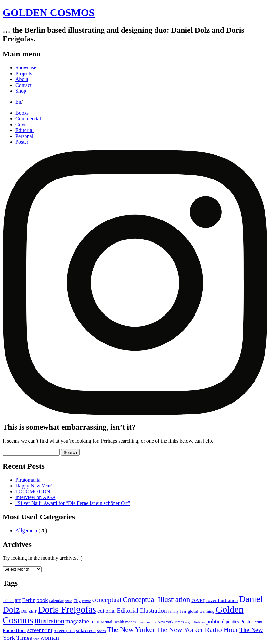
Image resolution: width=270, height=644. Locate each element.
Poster (22, 142)
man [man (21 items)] (95, 622)
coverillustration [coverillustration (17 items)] (222, 600)
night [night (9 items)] (189, 622)
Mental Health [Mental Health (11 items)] (112, 622)
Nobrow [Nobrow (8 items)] (200, 622)
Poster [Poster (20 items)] (246, 622)
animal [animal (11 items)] (8, 601)
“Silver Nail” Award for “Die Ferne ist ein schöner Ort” (73, 503)
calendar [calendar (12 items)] (56, 601)
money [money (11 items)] (131, 622)
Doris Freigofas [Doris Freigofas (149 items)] (67, 609)
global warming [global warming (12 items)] (201, 611)
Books (22, 113)
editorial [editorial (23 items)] (107, 611)
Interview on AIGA (35, 497)
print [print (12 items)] (259, 622)
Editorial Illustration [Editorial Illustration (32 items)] (142, 611)
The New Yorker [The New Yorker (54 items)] (131, 630)
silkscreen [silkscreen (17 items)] (86, 630)
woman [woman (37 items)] (50, 638)
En (18, 102)
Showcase (26, 68)
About (22, 79)
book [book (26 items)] (42, 600)
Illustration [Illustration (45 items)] (50, 621)
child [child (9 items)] (69, 601)
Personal (24, 136)
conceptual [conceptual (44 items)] (107, 600)
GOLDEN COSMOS (49, 13)
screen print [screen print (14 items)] (64, 630)
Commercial (28, 119)
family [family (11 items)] (173, 611)
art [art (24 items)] (18, 600)
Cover (22, 124)
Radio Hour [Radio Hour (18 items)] (14, 630)
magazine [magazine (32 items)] (77, 621)
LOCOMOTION (33, 491)
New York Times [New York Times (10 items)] (171, 622)
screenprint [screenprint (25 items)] (40, 630)
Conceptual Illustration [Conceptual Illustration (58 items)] (157, 600)
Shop (21, 91)
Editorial (25, 130)
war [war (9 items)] (36, 639)
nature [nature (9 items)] (152, 622)
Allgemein (26, 531)
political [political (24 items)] (216, 622)
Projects (24, 73)
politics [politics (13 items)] (232, 622)
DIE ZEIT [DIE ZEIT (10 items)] (29, 611)
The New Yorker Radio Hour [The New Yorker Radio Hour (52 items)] (197, 630)
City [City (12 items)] (77, 601)
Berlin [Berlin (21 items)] (29, 600)
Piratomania (28, 480)
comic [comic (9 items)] (86, 601)
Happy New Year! (34, 486)
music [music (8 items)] (142, 622)
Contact (24, 85)
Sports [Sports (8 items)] (101, 631)
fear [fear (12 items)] (183, 611)
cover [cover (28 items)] (198, 600)
